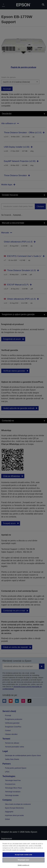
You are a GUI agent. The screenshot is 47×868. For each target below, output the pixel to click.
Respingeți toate (23, 860)
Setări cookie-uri (23, 865)
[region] (23, 854)
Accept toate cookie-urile (23, 855)
